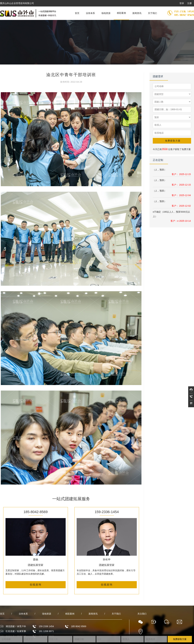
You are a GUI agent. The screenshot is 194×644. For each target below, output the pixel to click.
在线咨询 (36, 585)
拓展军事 (22, 631)
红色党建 (10, 631)
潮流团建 (10, 626)
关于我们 (152, 13)
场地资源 (106, 13)
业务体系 (90, 13)
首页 (77, 13)
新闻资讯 (137, 13)
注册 (189, 3)
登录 (182, 3)
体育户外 (22, 626)
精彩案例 (121, 13)
